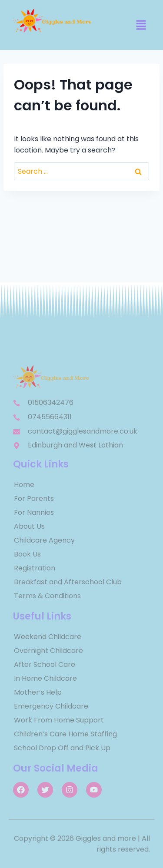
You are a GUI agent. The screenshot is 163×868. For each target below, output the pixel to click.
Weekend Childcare (48, 637)
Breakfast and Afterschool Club (68, 582)
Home (24, 485)
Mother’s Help (38, 692)
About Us (29, 526)
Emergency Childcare (51, 706)
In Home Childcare (45, 678)
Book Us (27, 554)
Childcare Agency (44, 540)
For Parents (34, 499)
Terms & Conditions (47, 596)
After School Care (45, 664)
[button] (141, 26)
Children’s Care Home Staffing (65, 734)
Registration (35, 568)
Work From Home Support (59, 720)
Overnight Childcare (48, 651)
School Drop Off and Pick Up (62, 748)
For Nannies (34, 512)
